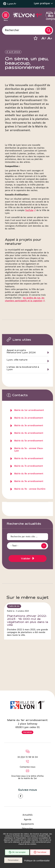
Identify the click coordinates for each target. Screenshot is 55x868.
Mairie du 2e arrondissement (29, 418)
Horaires (27, 732)
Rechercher (12, 30)
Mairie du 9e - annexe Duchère (30, 489)
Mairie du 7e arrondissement (29, 466)
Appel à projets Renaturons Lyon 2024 (21, 351)
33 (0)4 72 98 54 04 (28, 757)
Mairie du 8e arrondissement (29, 474)
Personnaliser (13, 860)
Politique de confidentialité (37, 861)
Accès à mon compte (49, 15)
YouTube (29, 210)
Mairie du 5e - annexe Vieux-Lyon (29, 450)
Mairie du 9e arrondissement (29, 481)
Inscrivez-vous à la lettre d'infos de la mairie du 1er (27, 777)
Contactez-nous (28, 767)
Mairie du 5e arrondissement (29, 441)
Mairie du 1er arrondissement (29, 410)
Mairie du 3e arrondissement (29, 426)
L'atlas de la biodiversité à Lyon (23, 368)
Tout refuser (40, 852)
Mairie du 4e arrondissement (29, 433)
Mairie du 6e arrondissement (29, 459)
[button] (36, 38)
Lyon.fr (12, 4)
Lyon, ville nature (17, 360)
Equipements (27, 824)
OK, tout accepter (17, 852)
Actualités (28, 815)
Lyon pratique (43, 3)
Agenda (28, 820)
